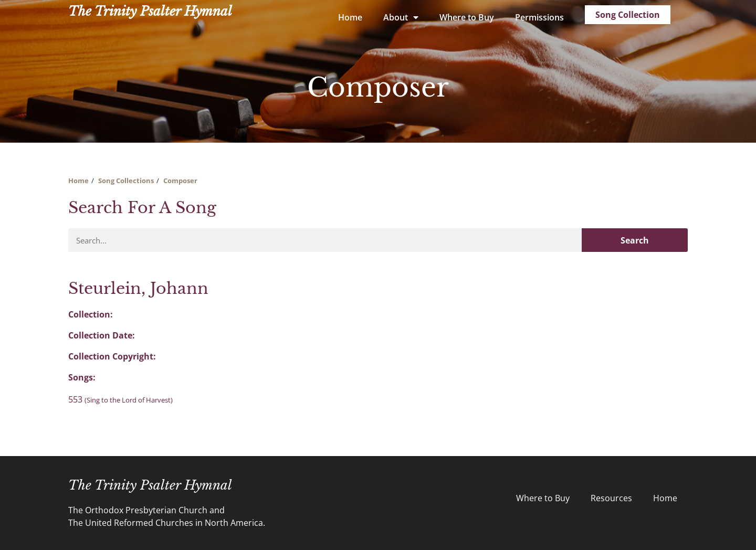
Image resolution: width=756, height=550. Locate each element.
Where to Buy (467, 17)
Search (635, 240)
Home (350, 17)
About (401, 17)
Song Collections (126, 181)
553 (120, 399)
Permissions (539, 17)
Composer (180, 181)
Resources (611, 498)
